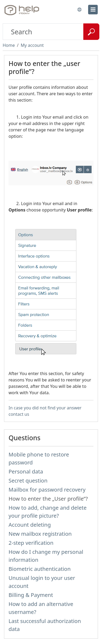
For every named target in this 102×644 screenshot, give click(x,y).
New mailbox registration (40, 534)
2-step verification (31, 543)
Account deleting (30, 525)
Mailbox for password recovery (47, 490)
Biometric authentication (40, 569)
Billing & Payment (31, 595)
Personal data (26, 471)
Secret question (28, 481)
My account (32, 45)
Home (9, 45)
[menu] (93, 10)
